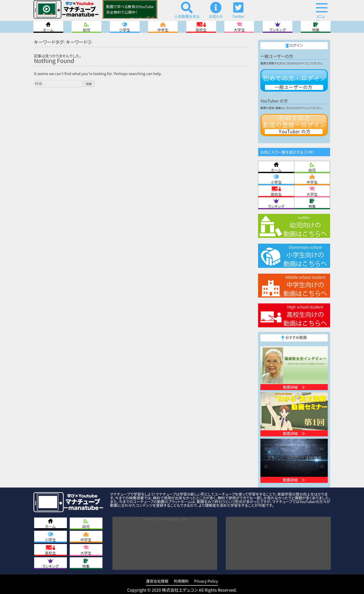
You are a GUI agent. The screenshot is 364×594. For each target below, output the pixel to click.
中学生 (163, 27)
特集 (316, 27)
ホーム (48, 27)
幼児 (86, 27)
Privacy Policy (206, 581)
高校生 (201, 27)
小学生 (125, 27)
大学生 (239, 27)
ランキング (277, 27)
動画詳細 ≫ (294, 387)
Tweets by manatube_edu (165, 519)
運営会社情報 (157, 581)
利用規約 (181, 581)
